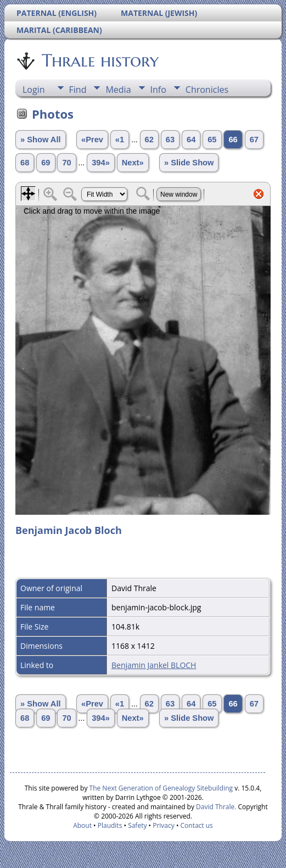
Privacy (164, 825)
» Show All (41, 140)
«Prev (92, 140)
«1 (120, 140)
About (82, 825)
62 (149, 140)
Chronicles (207, 90)
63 (170, 140)
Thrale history (99, 60)
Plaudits (110, 825)
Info (158, 90)
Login (34, 90)
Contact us (197, 825)
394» (101, 163)
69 (46, 163)
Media (118, 90)
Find (78, 90)
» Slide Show (189, 163)
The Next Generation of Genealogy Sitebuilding (161, 788)
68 (25, 163)
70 (66, 163)
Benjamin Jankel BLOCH (154, 665)
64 (191, 140)
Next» (133, 163)
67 (254, 140)
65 (212, 140)
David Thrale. (215, 807)
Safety (137, 825)
